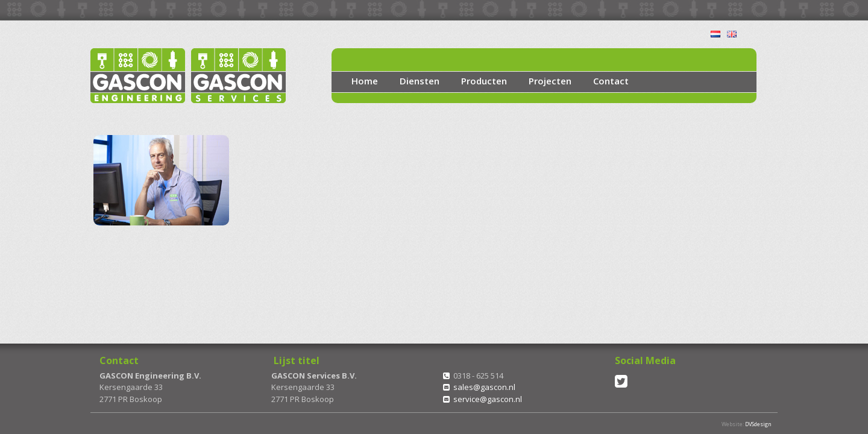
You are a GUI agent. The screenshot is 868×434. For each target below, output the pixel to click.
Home (365, 81)
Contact (611, 81)
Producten (484, 81)
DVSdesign (758, 424)
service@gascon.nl (488, 399)
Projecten (550, 81)
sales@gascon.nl (484, 387)
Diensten (420, 81)
